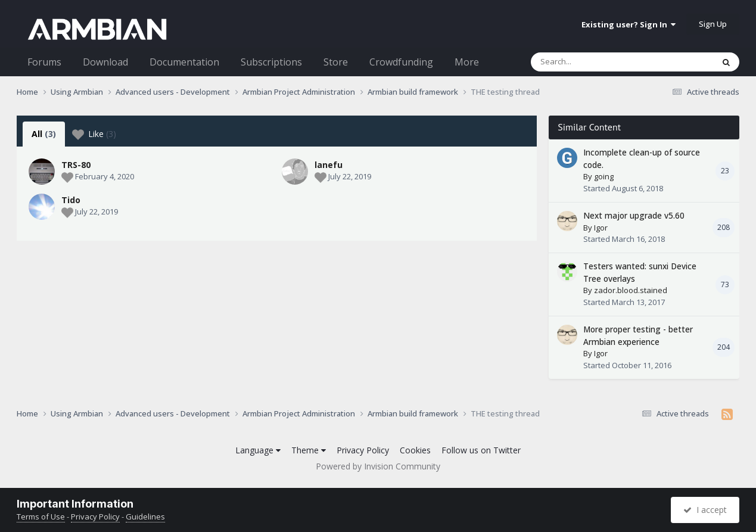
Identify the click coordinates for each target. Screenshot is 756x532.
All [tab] (44, 134)
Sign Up (713, 24)
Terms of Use (41, 517)
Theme (309, 450)
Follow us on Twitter (481, 450)
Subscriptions (271, 62)
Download (105, 62)
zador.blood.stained (631, 290)
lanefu (329, 165)
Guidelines (145, 517)
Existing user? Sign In (629, 24)
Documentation (184, 62)
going (604, 176)
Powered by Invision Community (378, 466)
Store (336, 62)
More (467, 62)
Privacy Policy (363, 450)
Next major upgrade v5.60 (634, 215)
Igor (601, 228)
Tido (71, 200)
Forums (44, 62)
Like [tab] (94, 134)
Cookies (415, 450)
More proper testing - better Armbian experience (638, 335)
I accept (705, 510)
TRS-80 (76, 165)
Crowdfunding (401, 62)
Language (258, 450)
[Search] (591, 62)
